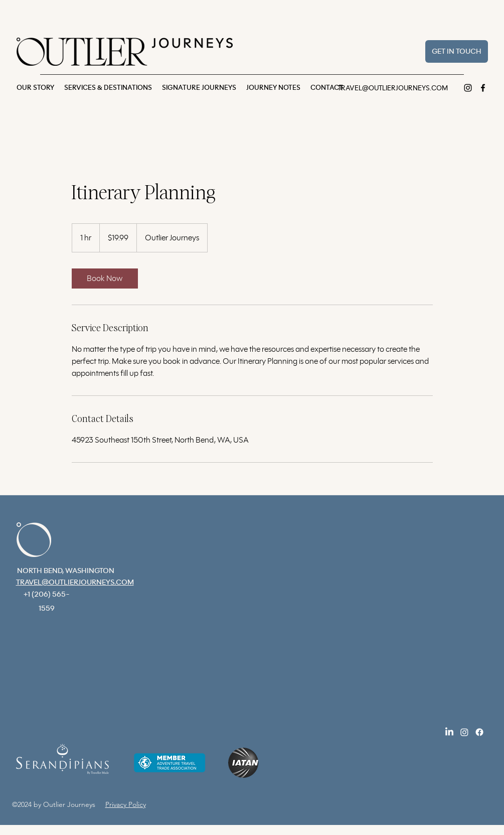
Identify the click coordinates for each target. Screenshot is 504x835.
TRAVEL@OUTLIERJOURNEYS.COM (393, 88)
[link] (105, 279)
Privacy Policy (126, 804)
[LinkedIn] (449, 732)
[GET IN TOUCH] (457, 51)
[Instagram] (468, 88)
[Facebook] (483, 88)
